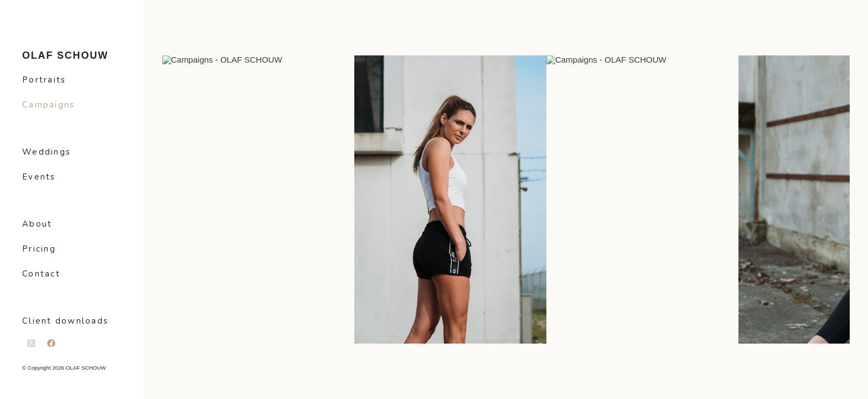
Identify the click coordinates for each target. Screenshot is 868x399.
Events (39, 177)
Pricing (39, 249)
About (37, 224)
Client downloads (65, 321)
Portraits (44, 80)
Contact (41, 274)
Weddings (46, 152)
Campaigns (48, 105)
